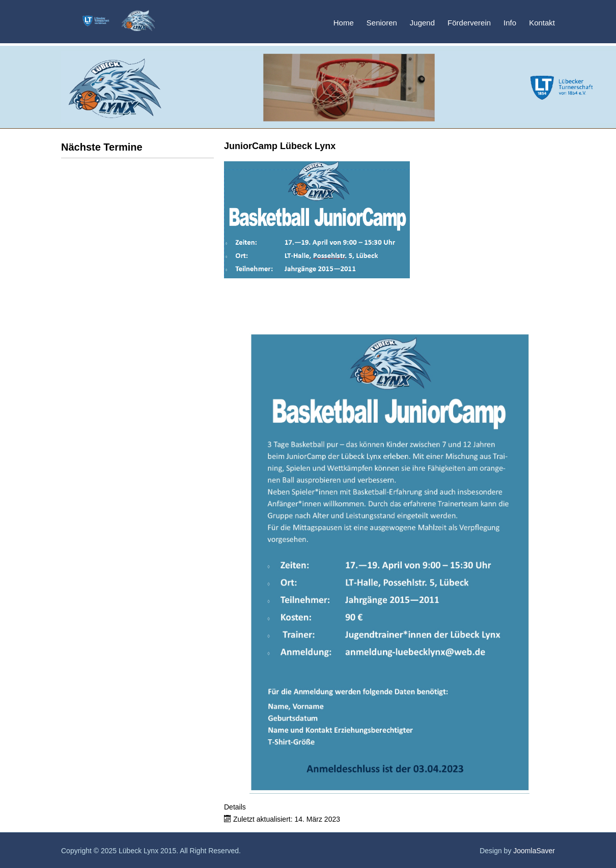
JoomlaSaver (534, 851)
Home (344, 23)
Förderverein (469, 23)
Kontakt (542, 23)
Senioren (382, 23)
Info (510, 23)
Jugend (422, 23)
